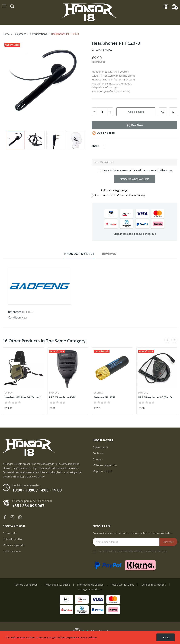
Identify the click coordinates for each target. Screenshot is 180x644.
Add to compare (173, 112)
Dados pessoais (12, 551)
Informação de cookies (90, 585)
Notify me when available (135, 179)
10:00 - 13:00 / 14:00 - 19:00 (37, 490)
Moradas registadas (14, 545)
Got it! (166, 637)
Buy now (135, 125)
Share (104, 146)
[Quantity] (102, 112)
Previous (167, 340)
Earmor (9, 393)
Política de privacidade (57, 585)
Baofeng (54, 393)
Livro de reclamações (154, 585)
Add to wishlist (163, 112)
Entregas (98, 459)
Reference (15, 312)
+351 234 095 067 (28, 506)
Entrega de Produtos (90, 589)
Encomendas (10, 533)
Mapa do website (102, 471)
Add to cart (136, 112)
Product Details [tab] (79, 254)
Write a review (104, 50)
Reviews (109, 254)
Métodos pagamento (105, 465)
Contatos (98, 453)
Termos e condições (26, 585)
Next (174, 340)
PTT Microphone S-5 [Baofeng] (157, 397)
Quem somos (100, 447)
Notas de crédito (12, 539)
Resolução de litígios (122, 585)
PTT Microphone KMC (62, 397)
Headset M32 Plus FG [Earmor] (23, 397)
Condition (15, 317)
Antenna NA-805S (104, 397)
